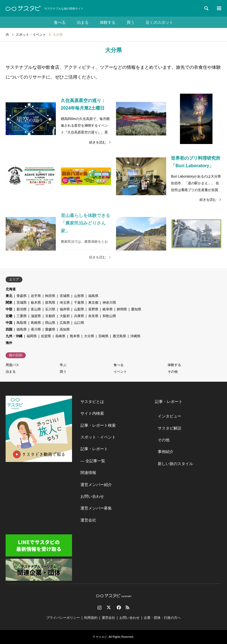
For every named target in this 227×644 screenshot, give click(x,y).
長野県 (93, 309)
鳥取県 (22, 323)
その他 (173, 372)
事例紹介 (166, 452)
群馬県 (50, 303)
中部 (9, 309)
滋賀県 (36, 316)
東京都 (93, 303)
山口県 (79, 323)
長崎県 (60, 336)
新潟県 (22, 309)
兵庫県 (79, 316)
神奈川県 (109, 303)
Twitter (109, 607)
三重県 (22, 316)
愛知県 (136, 309)
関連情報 (88, 473)
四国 (9, 329)
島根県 (36, 323)
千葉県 (79, 303)
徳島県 (22, 329)
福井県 (65, 309)
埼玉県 (65, 303)
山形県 (79, 296)
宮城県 (65, 296)
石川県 (50, 309)
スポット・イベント (98, 437)
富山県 (36, 309)
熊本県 (75, 336)
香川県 (36, 329)
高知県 (65, 329)
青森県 (22, 296)
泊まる (83, 22)
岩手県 (36, 296)
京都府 (50, 316)
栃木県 (36, 303)
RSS (128, 607)
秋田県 (50, 296)
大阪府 (65, 316)
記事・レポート (94, 449)
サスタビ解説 (170, 428)
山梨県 (79, 309)
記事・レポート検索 (98, 425)
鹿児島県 (119, 336)
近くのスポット (159, 22)
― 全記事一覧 (93, 461)
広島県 (65, 323)
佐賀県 (46, 336)
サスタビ (101, 637)
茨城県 (22, 303)
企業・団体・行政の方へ (162, 618)
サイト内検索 (92, 413)
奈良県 (93, 316)
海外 (9, 343)
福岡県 (32, 336)
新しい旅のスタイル (175, 464)
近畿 (9, 316)
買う (131, 22)
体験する (108, 22)
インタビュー (170, 416)
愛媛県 (50, 329)
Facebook (118, 607)
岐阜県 (108, 309)
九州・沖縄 (14, 336)
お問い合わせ (92, 496)
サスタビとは (92, 402)
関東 (9, 303)
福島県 (93, 296)
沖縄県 (135, 336)
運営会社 (88, 520)
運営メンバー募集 (96, 508)
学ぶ (63, 365)
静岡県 (122, 309)
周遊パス (12, 365)
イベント (120, 372)
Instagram (99, 607)
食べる (60, 22)
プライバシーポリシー (63, 618)
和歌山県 (109, 316)
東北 (9, 296)
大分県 (89, 336)
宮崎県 (103, 336)
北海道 (11, 289)
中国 (9, 323)
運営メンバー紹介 (96, 485)
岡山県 (50, 323)
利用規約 (91, 618)
